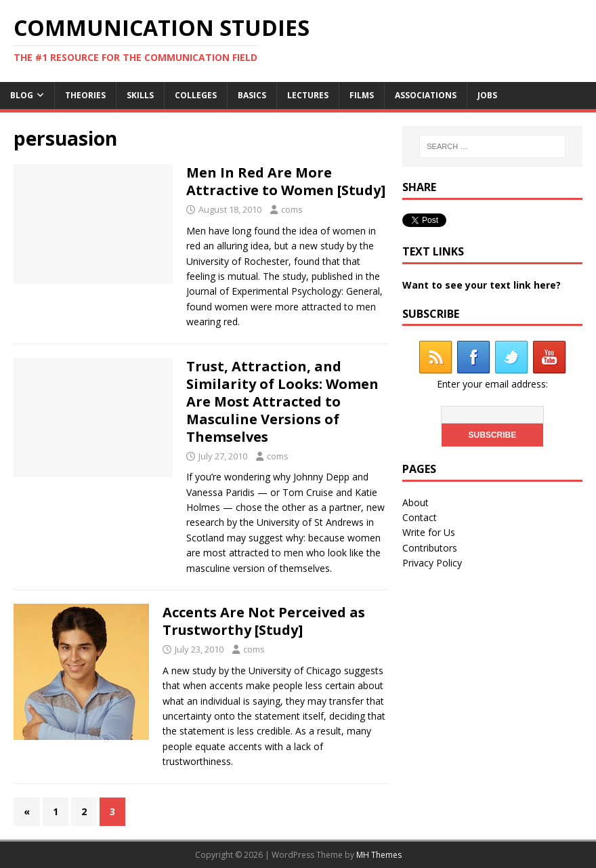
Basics (252, 95)
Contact (420, 517)
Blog (22, 95)
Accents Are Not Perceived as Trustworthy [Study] (264, 621)
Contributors (430, 548)
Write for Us (429, 532)
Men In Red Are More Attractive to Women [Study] (286, 181)
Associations (426, 95)
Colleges (196, 95)
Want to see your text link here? (482, 285)
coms (292, 209)
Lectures (308, 95)
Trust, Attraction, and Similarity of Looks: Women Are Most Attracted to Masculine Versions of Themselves (282, 401)
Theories (85, 95)
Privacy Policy (432, 563)
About (416, 502)
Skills (140, 95)
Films (362, 95)
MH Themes (379, 855)
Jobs (487, 95)
